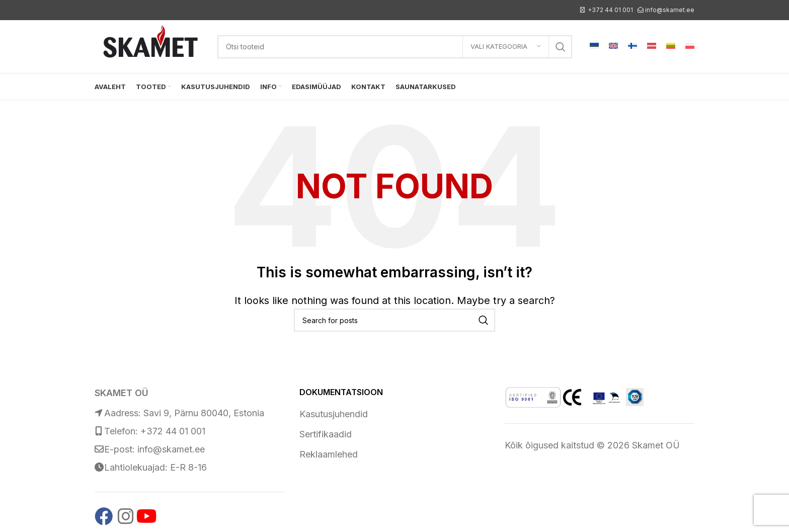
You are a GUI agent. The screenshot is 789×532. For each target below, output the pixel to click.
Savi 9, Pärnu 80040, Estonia (204, 413)
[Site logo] (151, 46)
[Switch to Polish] (690, 47)
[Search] (395, 47)
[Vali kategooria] (506, 47)
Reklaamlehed (329, 454)
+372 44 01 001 (610, 10)
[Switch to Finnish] (633, 47)
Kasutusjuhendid (334, 414)
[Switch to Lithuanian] (671, 47)
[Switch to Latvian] (652, 47)
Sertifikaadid (326, 434)
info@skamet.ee (670, 10)
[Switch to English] (613, 47)
